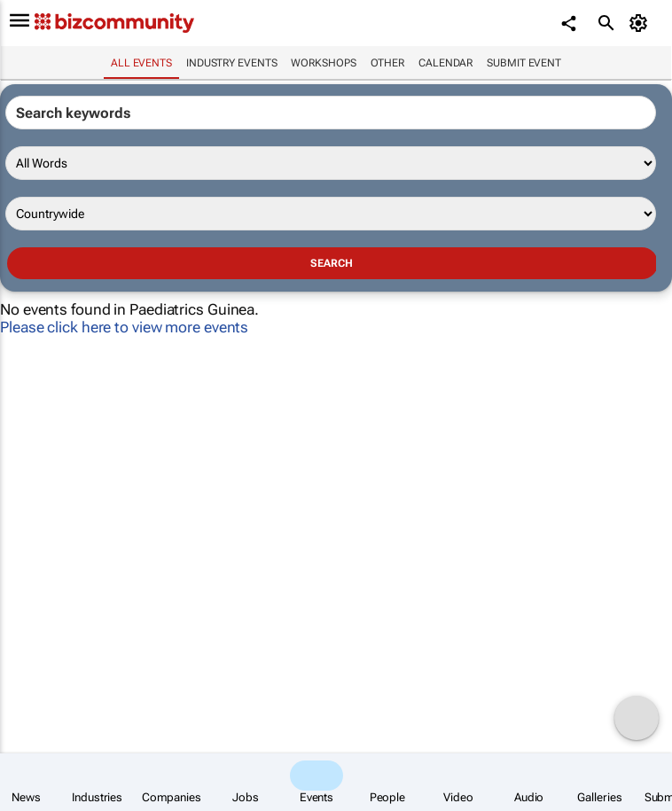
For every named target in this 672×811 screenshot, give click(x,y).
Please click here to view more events (124, 327)
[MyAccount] (641, 23)
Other (388, 63)
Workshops (323, 63)
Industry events (232, 63)
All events (141, 63)
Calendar (445, 63)
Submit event (524, 63)
